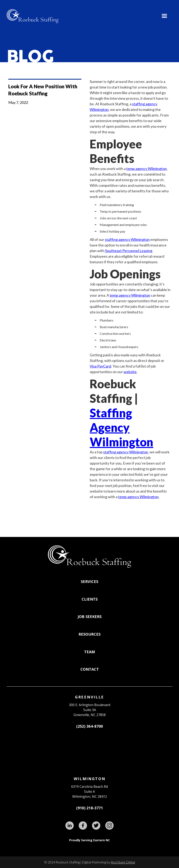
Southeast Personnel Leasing (129, 251)
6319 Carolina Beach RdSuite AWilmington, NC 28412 (89, 792)
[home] (33, 16)
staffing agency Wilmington (127, 239)
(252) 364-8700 (90, 726)
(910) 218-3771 (90, 808)
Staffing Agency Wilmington (121, 427)
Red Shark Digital (123, 862)
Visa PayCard (100, 366)
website (130, 372)
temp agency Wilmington (147, 169)
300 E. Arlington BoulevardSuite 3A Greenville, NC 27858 (90, 710)
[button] (164, 16)
